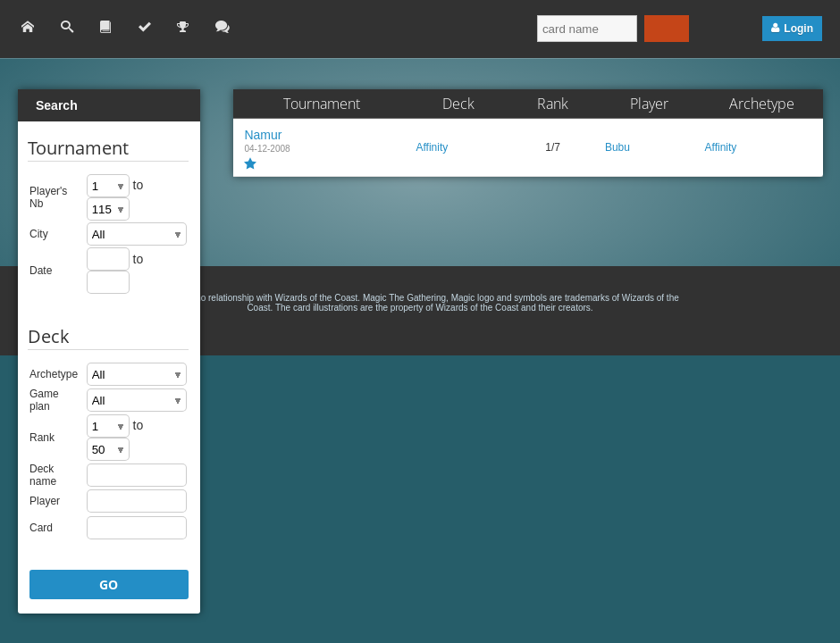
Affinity (432, 147)
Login (798, 29)
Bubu (617, 147)
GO (109, 585)
